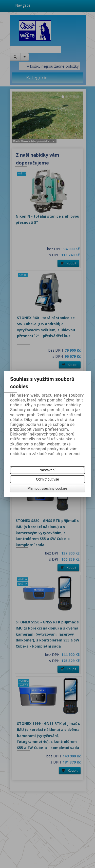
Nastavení (48, 470)
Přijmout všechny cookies (48, 488)
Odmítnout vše (48, 479)
